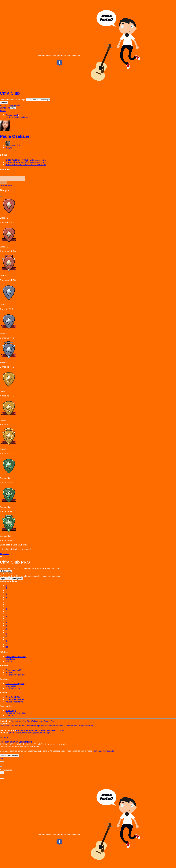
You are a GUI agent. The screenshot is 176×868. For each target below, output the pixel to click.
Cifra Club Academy (15, 700)
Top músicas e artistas (16, 657)
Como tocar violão (14, 671)
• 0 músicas (26, 160)
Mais (13, 108)
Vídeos (9, 662)
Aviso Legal (11, 711)
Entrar (3, 111)
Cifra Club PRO (13, 698)
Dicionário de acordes (15, 676)
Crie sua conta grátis (15, 684)
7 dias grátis (6, 572)
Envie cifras (11, 687)
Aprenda (16, 105)
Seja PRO (5, 554)
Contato (9, 716)
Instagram (27, 727)
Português (16, 734)
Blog (87, 727)
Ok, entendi (13, 756)
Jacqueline (13, 145)
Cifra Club (10, 93)
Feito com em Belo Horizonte (16, 743)
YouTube (9, 727)
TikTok (62, 727)
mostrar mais (6, 186)
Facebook (45, 727)
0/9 (7, 647)
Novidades (10, 660)
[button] (17, 117)
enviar (4, 184)
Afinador (9, 673)
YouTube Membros (14, 703)
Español (32, 734)
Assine (3, 105)
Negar (4, 756)
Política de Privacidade (16, 714)
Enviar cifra (5, 108)
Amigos (9, 147)
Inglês (45, 734)
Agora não (5, 579)
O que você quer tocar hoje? (13, 100)
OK (2, 759)
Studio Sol (5, 738)
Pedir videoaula (13, 689)
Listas (9, 105)
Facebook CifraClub (59, 63)
